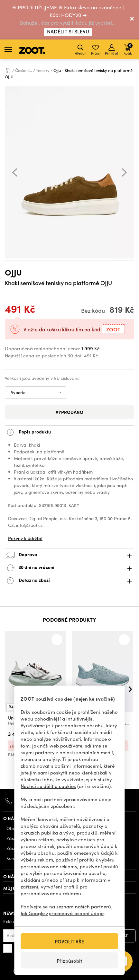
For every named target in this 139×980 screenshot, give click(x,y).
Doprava (69, 555)
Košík (128, 49)
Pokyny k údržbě (25, 538)
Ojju (13, 272)
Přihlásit (112, 50)
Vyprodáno (69, 412)
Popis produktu (69, 432)
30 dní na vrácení (69, 568)
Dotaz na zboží (69, 581)
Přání (95, 50)
